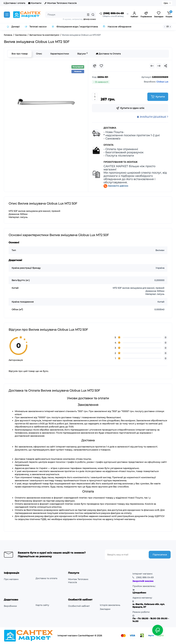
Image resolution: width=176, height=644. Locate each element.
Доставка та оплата (46, 578)
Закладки (105, 609)
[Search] (93, 15)
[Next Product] (159, 66)
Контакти (35, 3)
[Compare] (95, 66)
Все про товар (20, 54)
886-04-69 (145, 577)
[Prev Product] (152, 66)
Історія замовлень (110, 605)
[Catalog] (7, 15)
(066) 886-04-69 (111, 14)
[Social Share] (166, 66)
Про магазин (11, 579)
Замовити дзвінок (116, 186)
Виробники (10, 606)
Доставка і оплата (14, 3)
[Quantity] (95, 97)
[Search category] (88, 15)
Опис (39, 54)
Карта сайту (42, 605)
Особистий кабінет (79, 606)
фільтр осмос (90, 19)
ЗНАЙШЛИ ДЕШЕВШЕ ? (153, 117)
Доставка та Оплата (108, 54)
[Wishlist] (101, 66)
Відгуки (82, 54)
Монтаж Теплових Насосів (61, 3)
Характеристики (60, 54)
